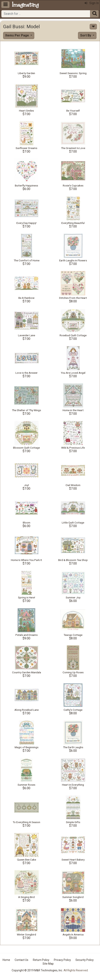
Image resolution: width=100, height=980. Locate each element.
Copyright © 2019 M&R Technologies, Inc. (37, 970)
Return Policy (41, 960)
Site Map (48, 964)
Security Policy (85, 960)
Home (6, 960)
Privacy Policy (62, 960)
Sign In (92, 3)
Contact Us (21, 960)
